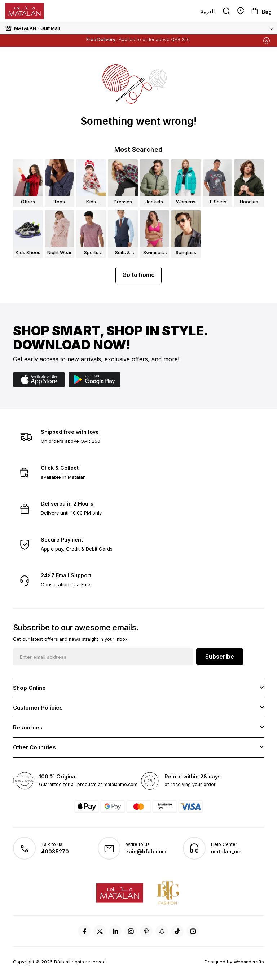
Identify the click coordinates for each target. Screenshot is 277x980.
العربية (208, 11)
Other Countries (34, 747)
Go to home (138, 275)
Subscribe (220, 657)
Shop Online (29, 688)
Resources (28, 727)
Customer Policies (38, 708)
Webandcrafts (249, 962)
